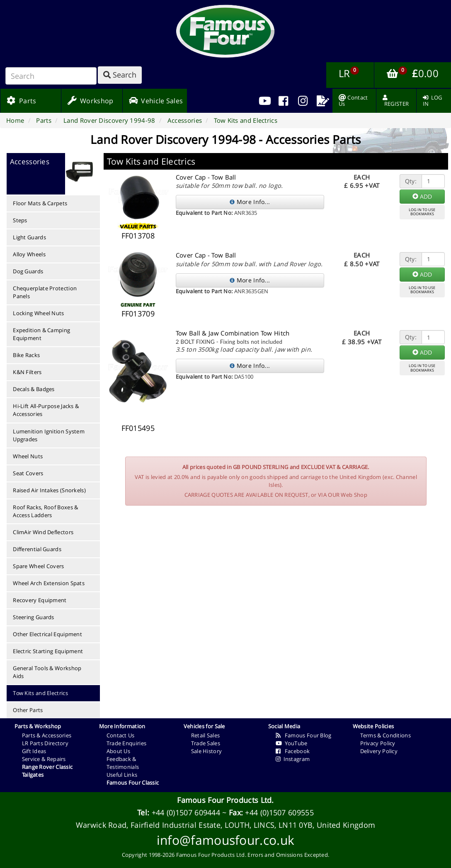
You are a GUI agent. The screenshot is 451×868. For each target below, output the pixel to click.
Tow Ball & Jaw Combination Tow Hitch (233, 333)
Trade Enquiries (127, 743)
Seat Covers (28, 473)
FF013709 (138, 314)
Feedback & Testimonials (123, 763)
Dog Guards (28, 271)
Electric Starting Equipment (48, 651)
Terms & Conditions (386, 735)
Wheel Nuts (28, 456)
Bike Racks (26, 355)
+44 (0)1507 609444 (186, 812)
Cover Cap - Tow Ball (206, 177)
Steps (20, 220)
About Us (118, 751)
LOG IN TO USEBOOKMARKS (422, 212)
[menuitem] (283, 101)
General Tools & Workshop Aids (47, 672)
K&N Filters (27, 372)
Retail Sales (206, 735)
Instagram (293, 759)
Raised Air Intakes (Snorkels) (49, 490)
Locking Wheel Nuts (38, 313)
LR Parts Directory (45, 743)
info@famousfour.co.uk (225, 840)
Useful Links (122, 775)
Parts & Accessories (47, 735)
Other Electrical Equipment (47, 634)
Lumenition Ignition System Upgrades (49, 435)
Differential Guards (37, 549)
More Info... (250, 202)
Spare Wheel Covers (38, 566)
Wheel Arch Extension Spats (49, 583)
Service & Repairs (44, 759)
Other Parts (28, 710)
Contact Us (121, 735)
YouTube (292, 743)
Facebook (293, 751)
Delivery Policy (379, 751)
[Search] (51, 76)
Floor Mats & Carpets (40, 203)
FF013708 (138, 236)
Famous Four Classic (133, 783)
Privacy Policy (378, 743)
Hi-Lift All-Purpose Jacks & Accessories (46, 410)
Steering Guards (34, 617)
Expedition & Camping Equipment (41, 334)
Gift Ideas (34, 751)
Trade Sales (206, 743)
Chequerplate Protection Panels (45, 292)
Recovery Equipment (40, 600)
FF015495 (138, 428)
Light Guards (29, 237)
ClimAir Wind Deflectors (43, 532)
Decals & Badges (34, 389)
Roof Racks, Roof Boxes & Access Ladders (45, 511)
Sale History (207, 751)
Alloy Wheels (29, 254)
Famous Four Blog (304, 735)
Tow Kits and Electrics (40, 693)
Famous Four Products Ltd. (225, 800)
